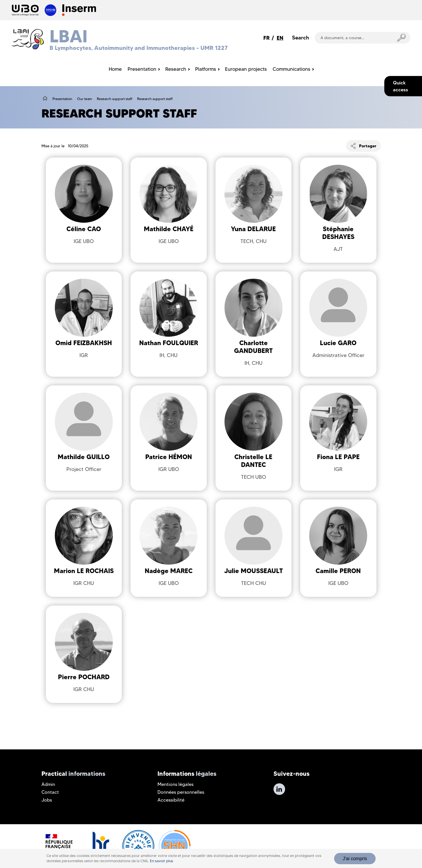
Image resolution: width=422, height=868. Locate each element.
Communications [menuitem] (291, 69)
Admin (48, 784)
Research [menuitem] (176, 69)
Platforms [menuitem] (206, 69)
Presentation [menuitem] (142, 69)
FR (267, 38)
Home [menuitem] (115, 69)
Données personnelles (181, 792)
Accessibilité (171, 800)
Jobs (47, 800)
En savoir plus (162, 861)
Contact (50, 792)
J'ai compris (355, 859)
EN (280, 38)
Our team (85, 99)
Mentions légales (175, 784)
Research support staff (115, 99)
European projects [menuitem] (246, 69)
